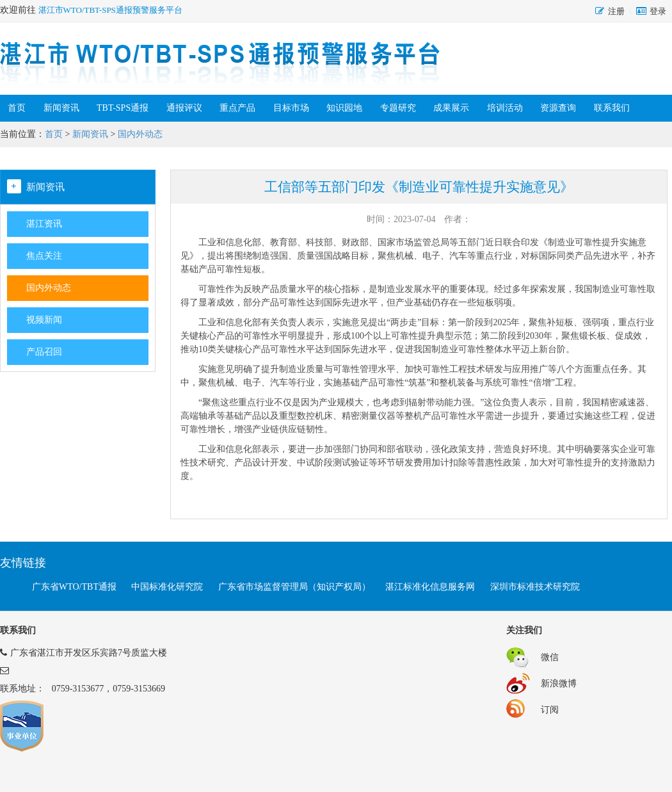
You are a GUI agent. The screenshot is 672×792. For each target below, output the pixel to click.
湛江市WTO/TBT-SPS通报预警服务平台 (110, 10)
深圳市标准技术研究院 (535, 587)
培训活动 (505, 108)
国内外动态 (140, 134)
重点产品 (237, 108)
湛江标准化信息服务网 (430, 587)
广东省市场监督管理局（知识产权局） (294, 587)
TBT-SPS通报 (123, 108)
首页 (17, 108)
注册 (616, 11)
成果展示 (451, 108)
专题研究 (398, 108)
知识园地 (344, 108)
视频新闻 (44, 320)
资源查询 (558, 108)
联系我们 (612, 108)
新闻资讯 (61, 108)
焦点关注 (44, 256)
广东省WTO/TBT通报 (74, 587)
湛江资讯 (44, 224)
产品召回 (44, 352)
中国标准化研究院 (167, 587)
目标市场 (291, 108)
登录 (658, 11)
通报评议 (184, 108)
